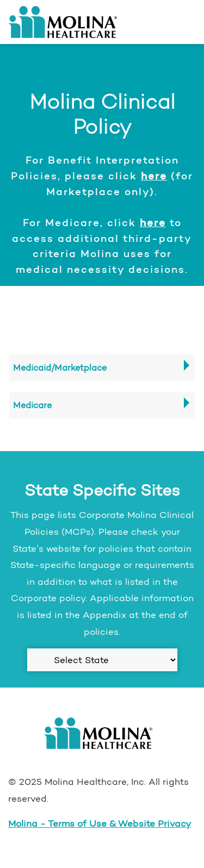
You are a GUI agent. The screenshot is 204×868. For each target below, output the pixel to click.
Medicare (32, 405)
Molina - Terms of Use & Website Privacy (100, 823)
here (154, 176)
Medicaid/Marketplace (60, 368)
